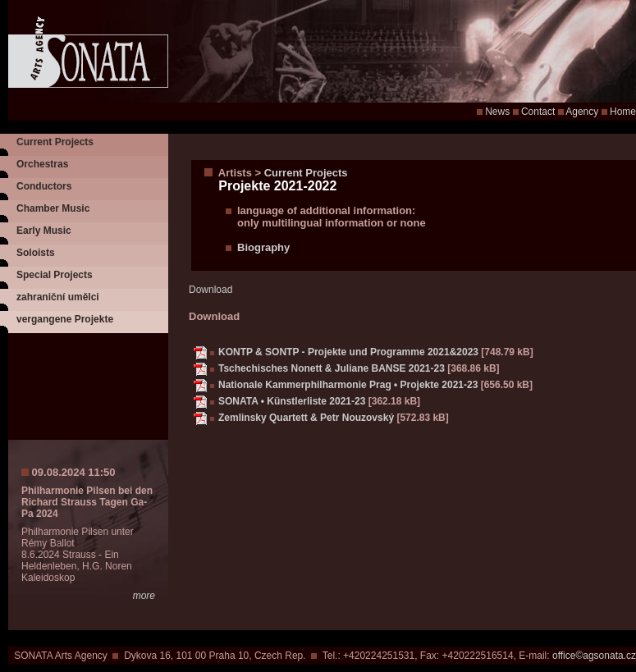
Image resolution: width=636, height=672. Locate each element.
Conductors (44, 186)
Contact (538, 112)
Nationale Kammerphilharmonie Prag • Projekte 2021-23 (348, 385)
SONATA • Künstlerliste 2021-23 (292, 401)
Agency (582, 112)
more (144, 596)
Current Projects (55, 142)
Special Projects (55, 275)
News (497, 112)
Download (210, 290)
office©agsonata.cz (594, 656)
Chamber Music (53, 208)
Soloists (36, 253)
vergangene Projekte (65, 319)
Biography (263, 247)
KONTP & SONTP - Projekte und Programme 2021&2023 (348, 352)
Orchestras (42, 164)
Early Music (44, 231)
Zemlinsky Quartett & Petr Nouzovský (306, 418)
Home (623, 112)
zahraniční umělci (58, 297)
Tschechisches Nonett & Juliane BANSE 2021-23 (332, 368)
